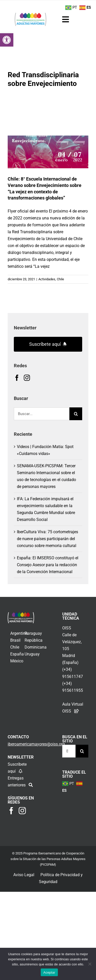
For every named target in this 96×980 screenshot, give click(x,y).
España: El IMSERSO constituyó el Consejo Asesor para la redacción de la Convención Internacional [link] (48, 565)
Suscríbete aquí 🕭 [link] (48, 344)
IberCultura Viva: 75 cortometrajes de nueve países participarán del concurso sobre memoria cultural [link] (47, 539)
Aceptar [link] (49, 972)
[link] (7, 40)
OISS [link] (67, 628)
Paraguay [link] (33, 633)
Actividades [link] (47, 279)
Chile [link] (60, 279)
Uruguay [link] (32, 654)
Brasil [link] (15, 640)
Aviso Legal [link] (24, 875)
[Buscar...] (42, 414)
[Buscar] (76, 414)
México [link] (17, 661)
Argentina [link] (19, 633)
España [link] (17, 654)
